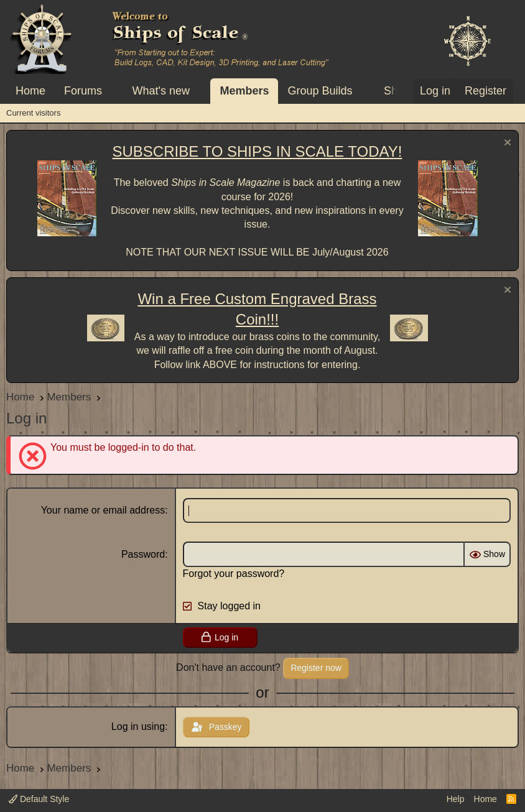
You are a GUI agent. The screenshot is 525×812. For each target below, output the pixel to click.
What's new (161, 91)
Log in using (138, 727)
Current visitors (33, 113)
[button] (113, 91)
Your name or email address (103, 510)
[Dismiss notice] (506, 144)
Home (30, 91)
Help (456, 799)
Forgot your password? (234, 574)
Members (244, 91)
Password (143, 554)
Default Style (39, 799)
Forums (83, 91)
